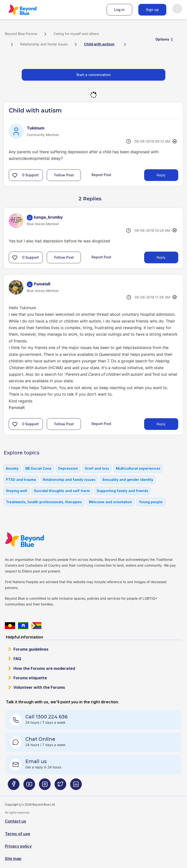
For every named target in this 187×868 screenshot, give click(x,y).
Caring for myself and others (76, 34)
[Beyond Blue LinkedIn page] (76, 786)
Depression (68, 468)
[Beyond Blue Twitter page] (60, 786)
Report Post (101, 175)
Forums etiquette (30, 678)
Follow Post (64, 175)
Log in (119, 10)
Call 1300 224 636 (46, 717)
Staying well (16, 491)
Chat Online (40, 739)
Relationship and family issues (44, 44)
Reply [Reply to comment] (161, 257)
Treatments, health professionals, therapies (44, 502)
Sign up (152, 10)
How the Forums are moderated (44, 668)
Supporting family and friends (122, 491)
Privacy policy (18, 846)
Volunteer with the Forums (39, 687)
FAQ (17, 659)
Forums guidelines (31, 649)
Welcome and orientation (110, 502)
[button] (15, 175)
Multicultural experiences (138, 468)
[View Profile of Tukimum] (36, 128)
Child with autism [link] (99, 44)
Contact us (15, 821)
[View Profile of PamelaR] (42, 284)
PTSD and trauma (21, 480)
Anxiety (12, 468)
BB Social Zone (38, 468)
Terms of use (18, 834)
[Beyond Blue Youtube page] (29, 786)
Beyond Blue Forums (29, 10)
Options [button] (162, 39)
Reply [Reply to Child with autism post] (161, 175)
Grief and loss (97, 468)
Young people (151, 502)
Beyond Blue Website (34, 540)
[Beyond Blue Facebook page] (14, 786)
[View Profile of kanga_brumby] (48, 217)
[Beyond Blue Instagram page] (45, 786)
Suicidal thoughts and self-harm (62, 491)
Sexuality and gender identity (128, 480)
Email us (36, 761)
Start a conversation (93, 75)
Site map (13, 859)
